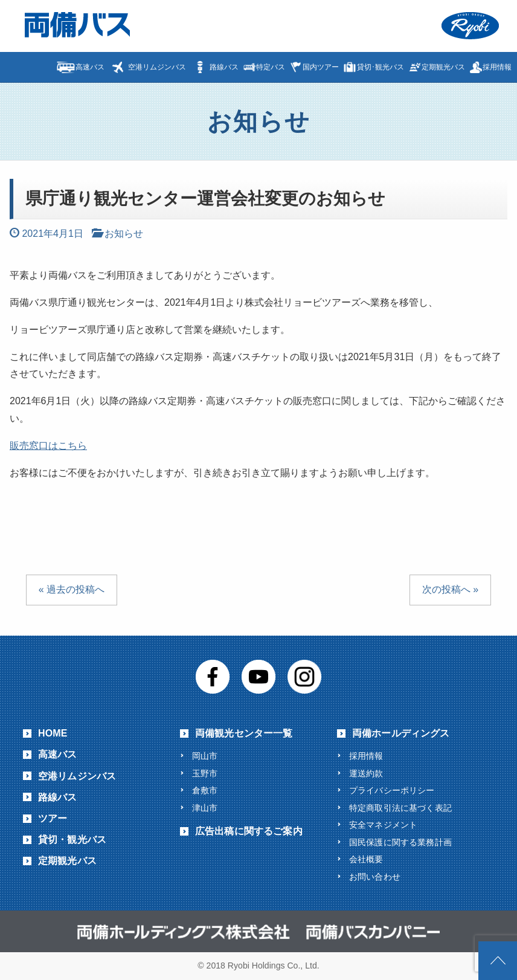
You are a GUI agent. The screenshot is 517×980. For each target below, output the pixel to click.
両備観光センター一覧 (244, 733)
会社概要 (366, 859)
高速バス (90, 67)
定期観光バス (443, 67)
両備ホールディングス (401, 733)
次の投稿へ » (450, 589)
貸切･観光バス (381, 67)
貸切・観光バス (72, 840)
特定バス (271, 67)
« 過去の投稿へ (72, 589)
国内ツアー (321, 67)
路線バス (224, 67)
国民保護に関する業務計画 (400, 842)
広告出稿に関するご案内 (249, 831)
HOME (53, 733)
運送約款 (366, 773)
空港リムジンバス (157, 67)
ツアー (53, 818)
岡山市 (205, 756)
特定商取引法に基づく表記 (400, 808)
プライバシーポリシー (392, 790)
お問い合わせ (375, 877)
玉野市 (205, 773)
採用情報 (497, 67)
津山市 (205, 808)
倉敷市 (205, 790)
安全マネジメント (383, 825)
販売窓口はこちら (48, 446)
